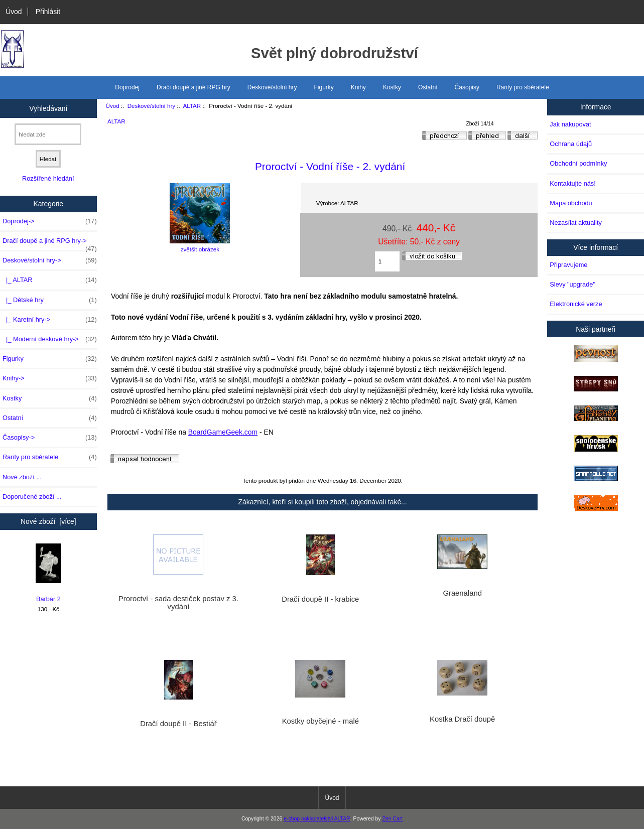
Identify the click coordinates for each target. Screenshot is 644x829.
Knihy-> (50, 378)
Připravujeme (568, 265)
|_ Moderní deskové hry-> (50, 339)
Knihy (358, 87)
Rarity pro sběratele (523, 87)
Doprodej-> (50, 221)
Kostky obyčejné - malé (320, 721)
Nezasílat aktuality (575, 223)
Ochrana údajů (571, 144)
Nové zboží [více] (48, 521)
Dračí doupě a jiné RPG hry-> (50, 243)
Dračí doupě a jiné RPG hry (194, 87)
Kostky (392, 87)
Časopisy (467, 87)
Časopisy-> (50, 438)
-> (50, 260)
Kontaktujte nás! (572, 183)
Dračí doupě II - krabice (320, 599)
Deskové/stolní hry (151, 106)
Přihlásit (48, 12)
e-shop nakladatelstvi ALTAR (317, 819)
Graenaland (462, 593)
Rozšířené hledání (48, 178)
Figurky (324, 87)
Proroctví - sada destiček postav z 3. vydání (178, 603)
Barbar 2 (48, 573)
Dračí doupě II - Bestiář (178, 724)
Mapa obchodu (571, 203)
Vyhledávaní (48, 108)
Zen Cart (392, 819)
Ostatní (428, 87)
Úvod (14, 12)
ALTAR (192, 106)
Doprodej (127, 87)
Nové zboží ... (22, 477)
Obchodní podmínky (578, 163)
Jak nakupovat (570, 124)
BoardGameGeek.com (223, 432)
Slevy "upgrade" (572, 284)
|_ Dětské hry (50, 300)
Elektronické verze (576, 304)
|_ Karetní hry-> (50, 320)
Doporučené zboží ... (32, 497)
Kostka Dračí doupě (462, 719)
